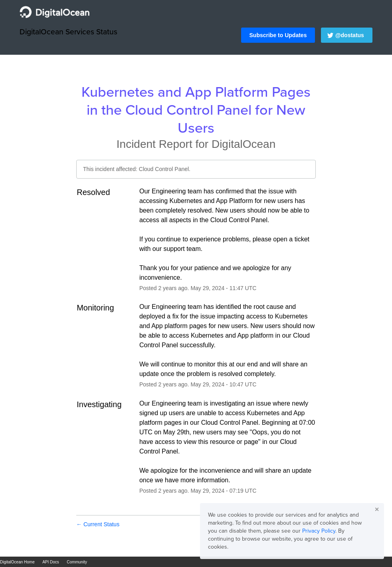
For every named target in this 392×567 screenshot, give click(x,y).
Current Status (98, 524)
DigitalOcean (244, 144)
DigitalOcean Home (17, 562)
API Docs (51, 562)
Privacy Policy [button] (319, 531)
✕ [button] (377, 509)
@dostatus (350, 35)
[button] (278, 35)
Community (77, 562)
